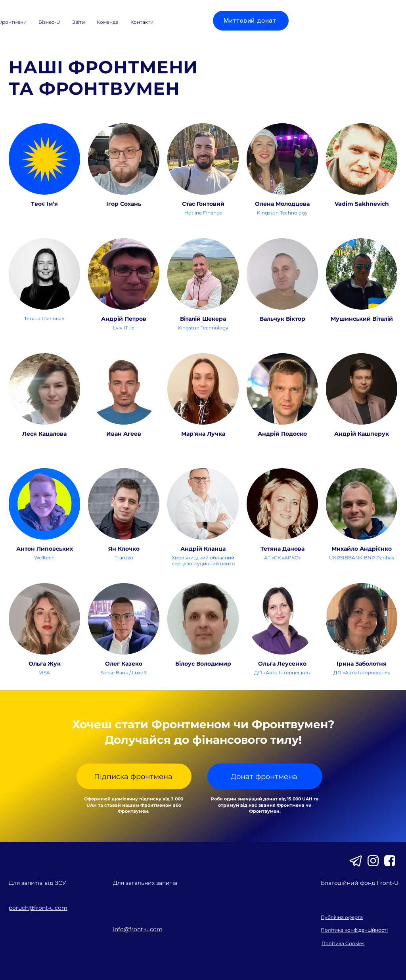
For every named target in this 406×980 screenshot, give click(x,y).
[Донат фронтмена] (265, 776)
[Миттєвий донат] (251, 21)
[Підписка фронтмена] (134, 776)
